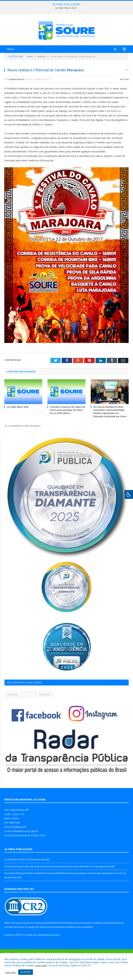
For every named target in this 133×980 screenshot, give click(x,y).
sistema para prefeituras (47, 942)
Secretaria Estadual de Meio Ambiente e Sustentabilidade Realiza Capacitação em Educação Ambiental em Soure (110, 431)
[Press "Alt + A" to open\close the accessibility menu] (129, 494)
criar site (25, 942)
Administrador (17, 99)
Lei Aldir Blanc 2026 (66, 8)
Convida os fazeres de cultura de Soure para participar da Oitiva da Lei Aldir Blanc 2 (68, 429)
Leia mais (41, 965)
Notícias (124, 99)
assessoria (85, 942)
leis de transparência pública (60, 946)
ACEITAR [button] (26, 972)
